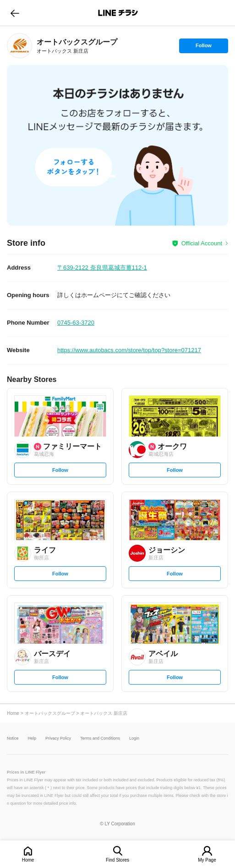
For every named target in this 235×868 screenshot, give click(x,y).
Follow (203, 48)
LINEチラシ (118, 13)
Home (28, 860)
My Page (207, 860)
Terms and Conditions (100, 738)
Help (32, 738)
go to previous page (15, 13)
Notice (13, 738)
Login (134, 738)
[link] (19, 46)
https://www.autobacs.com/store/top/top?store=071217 (129, 350)
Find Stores (117, 860)
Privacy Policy (58, 738)
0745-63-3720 (76, 323)
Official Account (202, 243)
